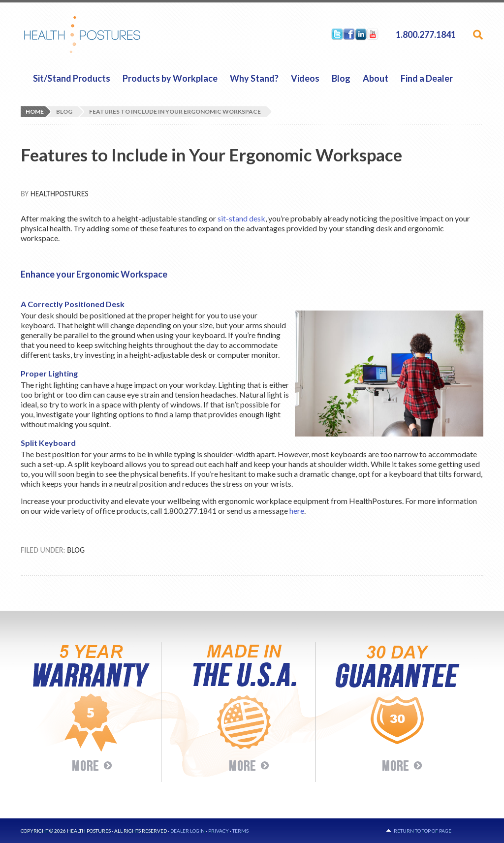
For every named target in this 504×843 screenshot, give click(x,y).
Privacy (219, 831)
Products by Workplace (170, 78)
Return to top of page (423, 831)
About (376, 78)
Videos (305, 78)
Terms (240, 831)
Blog (341, 78)
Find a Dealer (427, 78)
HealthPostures (101, 34)
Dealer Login (188, 831)
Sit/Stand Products (72, 78)
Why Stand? (254, 78)
